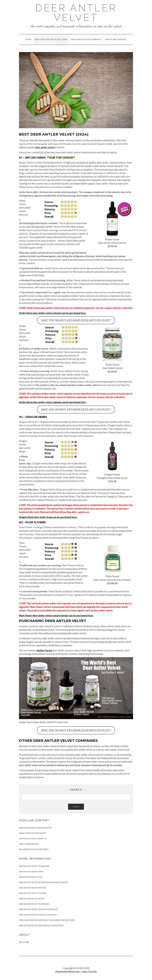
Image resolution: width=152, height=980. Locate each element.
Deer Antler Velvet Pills (31, 877)
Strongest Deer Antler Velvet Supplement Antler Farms (47, 920)
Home (29, 39)
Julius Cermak (89, 972)
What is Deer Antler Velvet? (33, 833)
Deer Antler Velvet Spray (31, 872)
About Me (24, 942)
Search (76, 807)
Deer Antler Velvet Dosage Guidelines (38, 915)
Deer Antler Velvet (76, 13)
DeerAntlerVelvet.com (68, 972)
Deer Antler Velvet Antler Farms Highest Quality (43, 882)
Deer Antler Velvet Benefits (86, 39)
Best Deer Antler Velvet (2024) (51, 39)
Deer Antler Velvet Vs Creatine (34, 866)
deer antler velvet (45, 147)
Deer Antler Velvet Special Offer (35, 828)
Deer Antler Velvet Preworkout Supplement (41, 925)
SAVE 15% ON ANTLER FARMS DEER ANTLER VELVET (76, 320)
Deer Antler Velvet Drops (32, 899)
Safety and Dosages (116, 39)
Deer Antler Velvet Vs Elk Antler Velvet (39, 909)
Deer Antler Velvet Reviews (33, 888)
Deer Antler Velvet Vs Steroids (34, 904)
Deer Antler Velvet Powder (33, 893)
